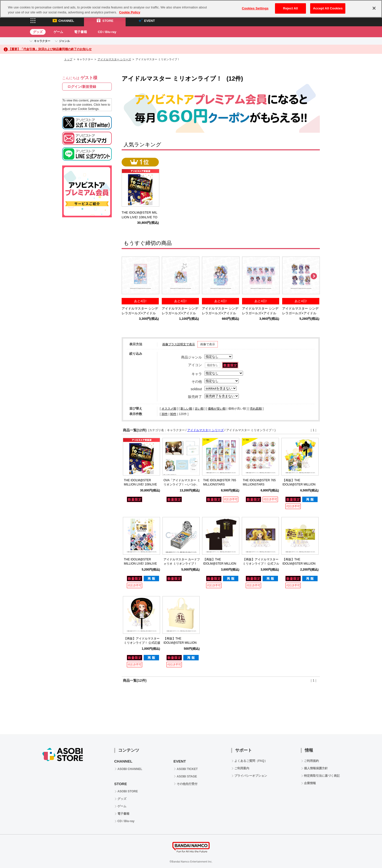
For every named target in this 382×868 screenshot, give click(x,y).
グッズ (38, 32)
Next (314, 276)
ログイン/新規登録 (82, 87)
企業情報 (310, 783)
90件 (173, 414)
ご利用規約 (311, 761)
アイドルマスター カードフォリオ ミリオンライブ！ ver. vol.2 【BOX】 (182, 564)
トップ (68, 59)
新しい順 (186, 409)
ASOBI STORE (128, 791)
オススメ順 (169, 409)
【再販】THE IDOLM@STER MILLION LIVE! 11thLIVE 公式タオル (300, 564)
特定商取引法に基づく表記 (322, 776)
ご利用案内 (242, 768)
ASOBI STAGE (187, 776)
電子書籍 (81, 32)
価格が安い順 (217, 409)
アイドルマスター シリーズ (114, 59)
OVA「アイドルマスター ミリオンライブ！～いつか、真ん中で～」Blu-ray (182, 484)
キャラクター (42, 41)
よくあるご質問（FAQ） (251, 761)
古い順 (199, 409)
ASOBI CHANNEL (130, 769)
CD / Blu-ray (107, 32)
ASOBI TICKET (187, 769)
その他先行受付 (187, 784)
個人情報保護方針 (316, 768)
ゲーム (58, 32)
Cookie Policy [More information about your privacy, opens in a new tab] (130, 9)
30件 (165, 414)
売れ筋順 (256, 409)
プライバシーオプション (251, 776)
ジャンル (64, 41)
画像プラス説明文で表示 (179, 344)
